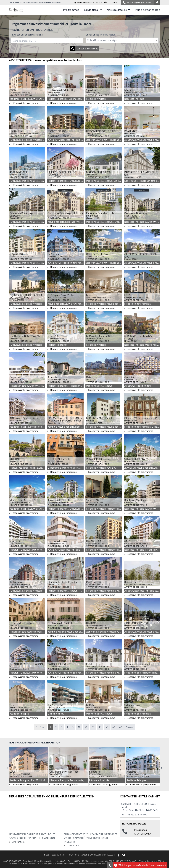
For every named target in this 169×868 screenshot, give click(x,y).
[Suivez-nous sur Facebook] (157, 3)
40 (100, 727)
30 (93, 727)
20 (86, 727)
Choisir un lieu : (101, 35)
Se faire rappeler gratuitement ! (137, 3)
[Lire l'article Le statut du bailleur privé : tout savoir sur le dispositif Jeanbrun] (36, 817)
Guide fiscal (93, 10)
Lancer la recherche (84, 49)
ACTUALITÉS (102, 2)
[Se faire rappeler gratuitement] (110, 865)
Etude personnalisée (147, 10)
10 (79, 727)
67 (121, 727)
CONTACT (114, 2)
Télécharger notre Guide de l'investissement (140, 865)
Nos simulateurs (118, 10)
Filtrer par (27, 35)
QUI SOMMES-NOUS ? (84, 2)
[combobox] (47, 40)
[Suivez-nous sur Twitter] (124, 855)
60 (114, 727)
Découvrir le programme (24, 103)
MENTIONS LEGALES (78, 855)
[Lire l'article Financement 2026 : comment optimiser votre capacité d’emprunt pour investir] (91, 817)
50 (107, 727)
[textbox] (122, 40)
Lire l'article (17, 842)
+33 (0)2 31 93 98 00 (137, 815)
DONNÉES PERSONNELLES (101, 855)
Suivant (130, 727)
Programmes (71, 10)
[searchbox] (27, 40)
